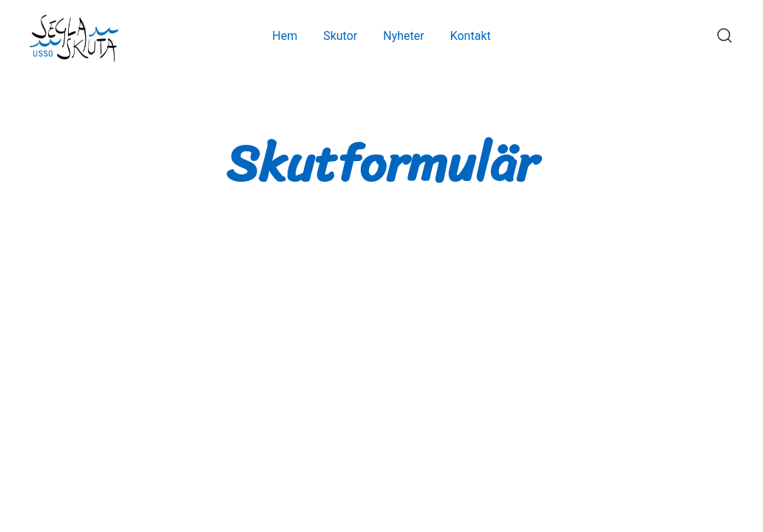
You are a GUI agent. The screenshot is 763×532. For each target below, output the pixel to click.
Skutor (340, 36)
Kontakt (471, 36)
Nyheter (403, 36)
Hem (285, 36)
